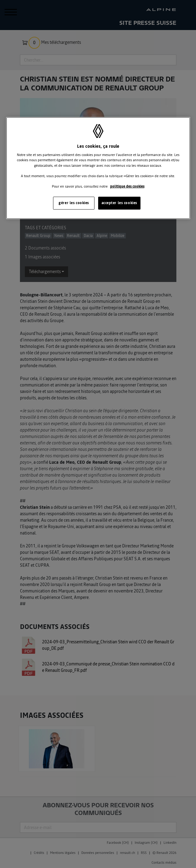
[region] (98, 168)
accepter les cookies (119, 203)
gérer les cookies (74, 203)
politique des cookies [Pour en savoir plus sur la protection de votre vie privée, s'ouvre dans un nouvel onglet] (127, 186)
